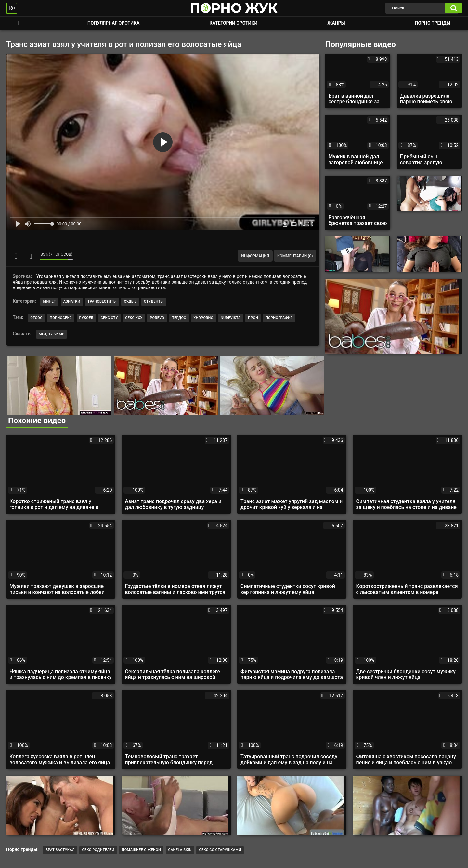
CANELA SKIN (180, 850)
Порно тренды (433, 23)
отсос (36, 318)
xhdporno (203, 318)
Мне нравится (16, 256)
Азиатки (72, 302)
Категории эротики (233, 23)
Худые (130, 302)
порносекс (61, 318)
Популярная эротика (114, 23)
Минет (49, 302)
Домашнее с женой (141, 850)
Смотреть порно (18, 23)
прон (253, 318)
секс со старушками (220, 850)
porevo (157, 318)
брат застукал (60, 850)
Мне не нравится (31, 256)
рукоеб (86, 318)
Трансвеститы (102, 302)
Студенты (154, 302)
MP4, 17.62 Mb (52, 334)
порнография (279, 318)
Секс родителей (98, 850)
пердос (179, 318)
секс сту (109, 318)
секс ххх (134, 318)
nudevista (231, 318)
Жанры (336, 23)
